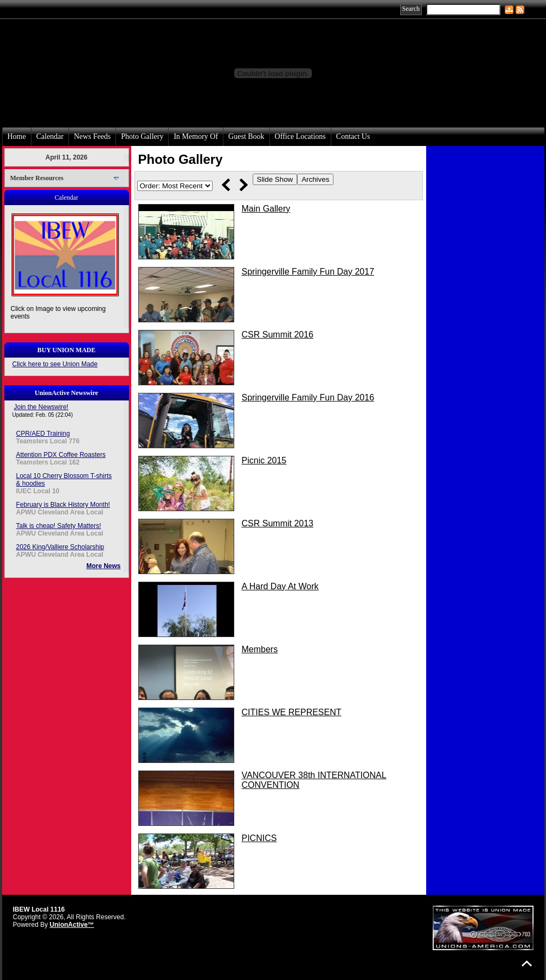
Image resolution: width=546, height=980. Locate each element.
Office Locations (300, 136)
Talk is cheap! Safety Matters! (59, 526)
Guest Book (246, 136)
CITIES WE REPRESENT (292, 712)
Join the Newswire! (41, 407)
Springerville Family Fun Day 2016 (308, 397)
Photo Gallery (142, 136)
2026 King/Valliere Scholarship (60, 547)
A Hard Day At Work (280, 586)
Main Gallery (266, 209)
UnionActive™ (72, 925)
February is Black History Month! (63, 505)
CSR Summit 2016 (278, 335)
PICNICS (259, 838)
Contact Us (353, 136)
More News (103, 566)
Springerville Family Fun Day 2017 (308, 272)
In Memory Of (196, 136)
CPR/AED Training (43, 434)
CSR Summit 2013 (278, 523)
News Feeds (92, 136)
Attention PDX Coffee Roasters (61, 455)
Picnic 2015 (264, 460)
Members (260, 649)
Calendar (50, 136)
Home (17, 136)
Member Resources (37, 178)
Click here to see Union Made (55, 364)
